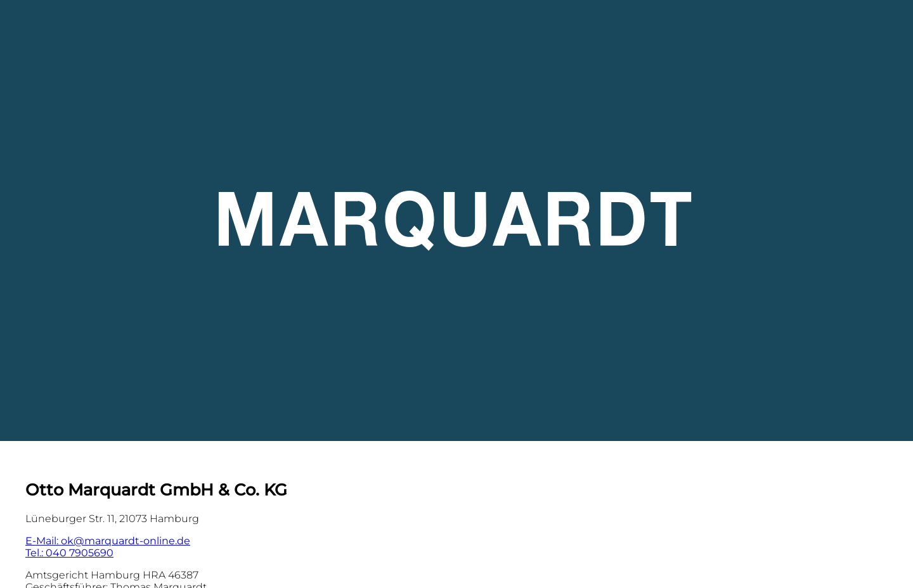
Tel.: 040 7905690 (69, 553)
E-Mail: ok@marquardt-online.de (108, 541)
